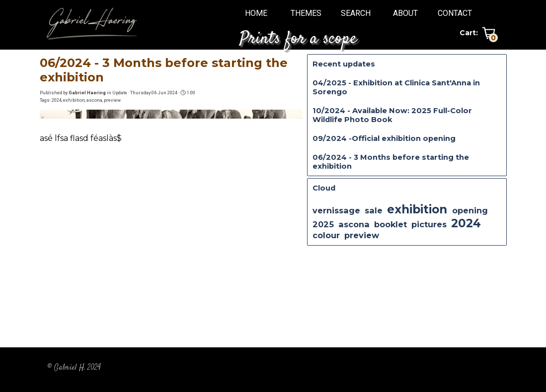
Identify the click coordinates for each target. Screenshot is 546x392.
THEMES (306, 13)
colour (326, 235)
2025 (323, 224)
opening (470, 210)
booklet (390, 224)
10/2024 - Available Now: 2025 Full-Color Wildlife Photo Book (392, 115)
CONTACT (455, 13)
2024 (57, 100)
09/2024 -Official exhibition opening (384, 138)
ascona (94, 100)
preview (112, 100)
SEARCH (356, 13)
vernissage (336, 210)
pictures (429, 224)
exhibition (74, 100)
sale (374, 210)
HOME (256, 13)
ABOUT (405, 13)
